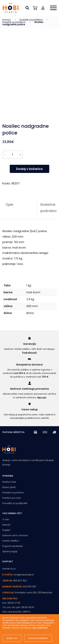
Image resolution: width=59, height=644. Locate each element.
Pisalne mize (9, 482)
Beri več (42, 397)
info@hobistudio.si (24, 575)
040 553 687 (30, 587)
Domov (7, 20)
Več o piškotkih (40, 628)
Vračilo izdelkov (11, 541)
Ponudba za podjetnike (15, 503)
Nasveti (6, 525)
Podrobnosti (29, 353)
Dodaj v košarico (29, 169)
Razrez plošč (9, 487)
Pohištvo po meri (12, 498)
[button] (43, 8)
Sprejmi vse (12, 638)
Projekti (6, 530)
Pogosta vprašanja (13, 546)
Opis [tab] (9, 205)
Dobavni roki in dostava (15, 535)
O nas (6, 519)
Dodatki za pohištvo (31, 20)
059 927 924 (20, 581)
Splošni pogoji (10, 551)
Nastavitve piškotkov (38, 638)
